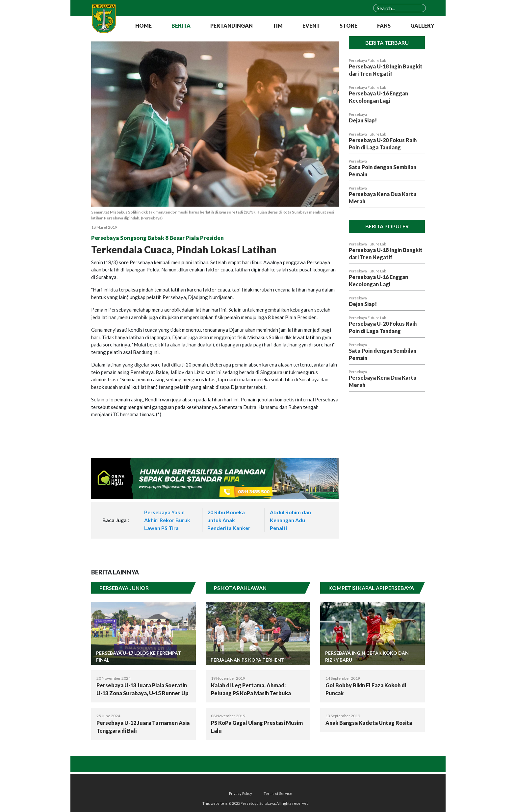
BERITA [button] (181, 25)
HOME (143, 25)
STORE (348, 25)
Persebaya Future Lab (367, 60)
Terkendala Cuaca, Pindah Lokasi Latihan (184, 249)
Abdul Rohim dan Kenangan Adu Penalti (290, 520)
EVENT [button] (311, 25)
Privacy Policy (241, 793)
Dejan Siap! (363, 120)
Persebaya (358, 114)
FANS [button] (384, 25)
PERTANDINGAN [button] (232, 25)
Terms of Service (278, 793)
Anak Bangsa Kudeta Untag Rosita (369, 723)
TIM (278, 25)
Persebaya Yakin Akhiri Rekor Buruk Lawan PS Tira (167, 520)
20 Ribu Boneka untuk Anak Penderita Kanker (229, 520)
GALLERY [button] (422, 25)
